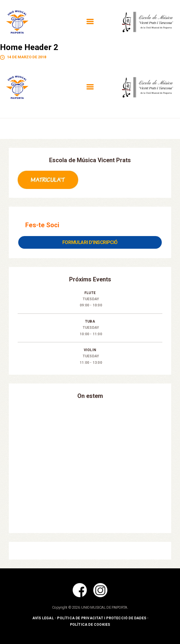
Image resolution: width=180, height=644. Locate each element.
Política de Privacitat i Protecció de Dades (102, 618)
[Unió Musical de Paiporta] (90, 465)
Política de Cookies (90, 625)
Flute (90, 293)
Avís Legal (43, 618)
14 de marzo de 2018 (27, 57)
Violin (90, 350)
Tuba (90, 321)
